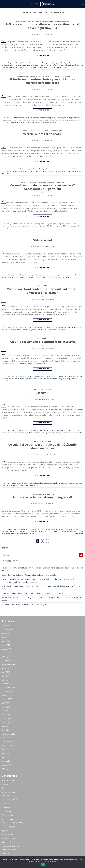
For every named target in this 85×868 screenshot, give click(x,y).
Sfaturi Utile (37, 21)
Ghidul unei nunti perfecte (12, 823)
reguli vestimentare (65, 531)
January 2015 (7, 769)
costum (12, 226)
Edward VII (5, 531)
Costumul (42, 393)
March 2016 (7, 718)
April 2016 (6, 715)
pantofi (46, 531)
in (79, 65)
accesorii (50, 169)
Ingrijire (5, 831)
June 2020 (6, 633)
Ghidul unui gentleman (42, 182)
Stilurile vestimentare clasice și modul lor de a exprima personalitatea (43, 81)
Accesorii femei (8, 784)
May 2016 (6, 711)
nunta (4, 485)
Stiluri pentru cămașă (10, 846)
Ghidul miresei (8, 819)
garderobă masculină (71, 65)
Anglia (43, 529)
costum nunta (10, 330)
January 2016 (7, 726)
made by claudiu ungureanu (45, 277)
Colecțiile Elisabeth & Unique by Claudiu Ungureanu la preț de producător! (32, 593)
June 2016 (6, 707)
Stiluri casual (42, 240)
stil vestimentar (42, 67)
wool (67, 67)
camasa (4, 65)
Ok (43, 865)
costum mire (14, 171)
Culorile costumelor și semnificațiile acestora (42, 342)
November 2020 (8, 626)
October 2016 (7, 691)
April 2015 (6, 761)
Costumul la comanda (11, 800)
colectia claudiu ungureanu (25, 65)
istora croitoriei (21, 531)
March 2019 (7, 649)
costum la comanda (71, 328)
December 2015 (8, 730)
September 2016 (8, 695)
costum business (76, 275)
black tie (38, 430)
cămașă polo (11, 65)
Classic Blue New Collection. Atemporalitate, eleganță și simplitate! (29, 575)
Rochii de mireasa (9, 838)
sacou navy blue (15, 122)
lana (82, 65)
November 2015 (8, 734)
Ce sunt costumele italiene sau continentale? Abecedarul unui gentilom (43, 187)
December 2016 (8, 684)
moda (77, 379)
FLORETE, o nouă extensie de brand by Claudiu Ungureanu (26, 605)
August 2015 (7, 746)
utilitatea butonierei (28, 534)
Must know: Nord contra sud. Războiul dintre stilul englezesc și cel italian (42, 291)
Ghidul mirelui (7, 815)
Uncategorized (63, 21)
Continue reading (43, 55)
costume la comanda (41, 65)
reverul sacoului (78, 531)
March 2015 (7, 765)
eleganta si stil (50, 120)
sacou (75, 433)
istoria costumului (37, 531)
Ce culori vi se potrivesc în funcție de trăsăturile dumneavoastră (42, 446)
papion (47, 433)
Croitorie (30, 76)
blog (52, 34)
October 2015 (7, 738)
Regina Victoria (53, 531)
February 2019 (8, 653)
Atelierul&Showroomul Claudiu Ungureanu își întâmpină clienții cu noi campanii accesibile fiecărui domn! (42, 599)
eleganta (12, 531)
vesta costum (53, 122)
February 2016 (8, 722)
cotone (51, 65)
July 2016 (5, 703)
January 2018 (7, 657)
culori (34, 379)
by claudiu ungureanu (71, 63)
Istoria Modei (26, 21)
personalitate (6, 381)
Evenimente (7, 811)
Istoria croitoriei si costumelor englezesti (43, 497)
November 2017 (8, 664)
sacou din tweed (31, 67)
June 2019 (6, 641)
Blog (18, 21)
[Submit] (81, 555)
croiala (42, 120)
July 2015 (5, 749)
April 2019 (6, 645)
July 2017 (5, 668)
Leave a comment (78, 534)
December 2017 (8, 661)
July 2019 (5, 637)
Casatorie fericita (9, 792)
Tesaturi (5, 854)
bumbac (28, 275)
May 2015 (6, 757)
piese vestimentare (62, 171)
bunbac (61, 63)
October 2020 (7, 630)
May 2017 (6, 676)
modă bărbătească (8, 67)
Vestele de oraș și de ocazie (42, 134)
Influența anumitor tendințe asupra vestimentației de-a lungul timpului (43, 26)
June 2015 (6, 753)
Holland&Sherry (63, 226)
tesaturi (57, 277)
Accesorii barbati (30, 131)
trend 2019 (44, 122)
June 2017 (6, 672)
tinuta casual (36, 122)
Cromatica (6, 807)
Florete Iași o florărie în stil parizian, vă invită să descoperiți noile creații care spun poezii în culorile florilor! (42, 569)
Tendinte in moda (50, 21)
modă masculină (20, 67)
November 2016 (8, 688)
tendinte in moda (75, 171)
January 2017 (7, 680)
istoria (28, 531)
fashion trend (59, 65)
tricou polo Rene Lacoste (56, 67)
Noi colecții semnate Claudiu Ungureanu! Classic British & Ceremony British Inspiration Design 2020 (41, 588)
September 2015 (8, 742)
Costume (22, 76)
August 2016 (7, 699)
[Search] (83, 4)
